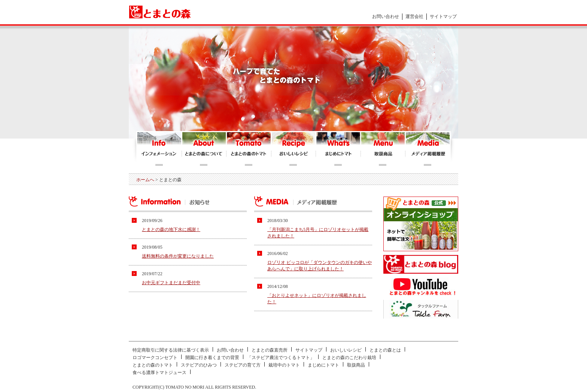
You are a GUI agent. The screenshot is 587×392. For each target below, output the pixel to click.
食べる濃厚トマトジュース (159, 373)
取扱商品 (356, 365)
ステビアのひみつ (199, 365)
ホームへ (145, 180)
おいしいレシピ (294, 149)
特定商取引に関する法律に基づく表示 (171, 350)
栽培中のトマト (284, 365)
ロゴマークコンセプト (155, 358)
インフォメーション (160, 149)
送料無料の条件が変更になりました (178, 256)
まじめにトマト (338, 149)
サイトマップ (443, 16)
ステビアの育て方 (243, 365)
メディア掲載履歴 (428, 149)
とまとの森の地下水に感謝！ (171, 230)
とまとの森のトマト (249, 149)
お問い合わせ (386, 16)
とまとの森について (204, 149)
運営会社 (414, 16)
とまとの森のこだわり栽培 (349, 358)
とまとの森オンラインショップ (383, 149)
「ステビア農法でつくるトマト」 (281, 358)
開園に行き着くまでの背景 (212, 358)
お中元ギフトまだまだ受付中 (171, 283)
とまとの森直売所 (270, 350)
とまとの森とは (385, 350)
